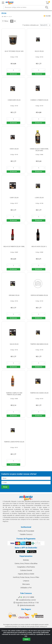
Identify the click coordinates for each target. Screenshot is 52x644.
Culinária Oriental (26, 570)
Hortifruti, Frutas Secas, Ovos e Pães (26, 577)
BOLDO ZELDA (39, 51)
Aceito (26, 639)
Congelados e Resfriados (26, 567)
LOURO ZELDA (39, 198)
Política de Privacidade (26, 531)
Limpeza (26, 581)
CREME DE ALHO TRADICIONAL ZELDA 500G (39, 150)
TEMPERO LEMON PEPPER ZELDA (14, 442)
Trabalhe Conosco (26, 534)
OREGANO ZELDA (14, 295)
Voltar (47, 16)
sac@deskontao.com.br (26, 600)
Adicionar (13, 74)
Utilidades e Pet (26, 588)
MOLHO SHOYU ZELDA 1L (39, 247)
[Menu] (3, 3)
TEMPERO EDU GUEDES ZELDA (39, 393)
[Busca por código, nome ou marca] (24, 7)
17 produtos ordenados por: (31, 25)
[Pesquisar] (47, 7)
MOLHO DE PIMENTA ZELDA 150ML (14, 247)
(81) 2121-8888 (26, 597)
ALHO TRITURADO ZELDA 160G (14, 51)
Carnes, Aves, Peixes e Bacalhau (26, 563)
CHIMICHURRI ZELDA (14, 100)
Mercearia (26, 584)
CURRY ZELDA (14, 198)
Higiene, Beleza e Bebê (26, 574)
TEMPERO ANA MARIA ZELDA (39, 344)
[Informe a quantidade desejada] (13, 70)
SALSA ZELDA (14, 344)
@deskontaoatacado (26, 605)
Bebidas (26, 560)
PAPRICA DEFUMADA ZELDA (39, 295)
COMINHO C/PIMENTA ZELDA (39, 100)
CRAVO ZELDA (14, 149)
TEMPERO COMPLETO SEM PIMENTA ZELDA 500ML (14, 394)
